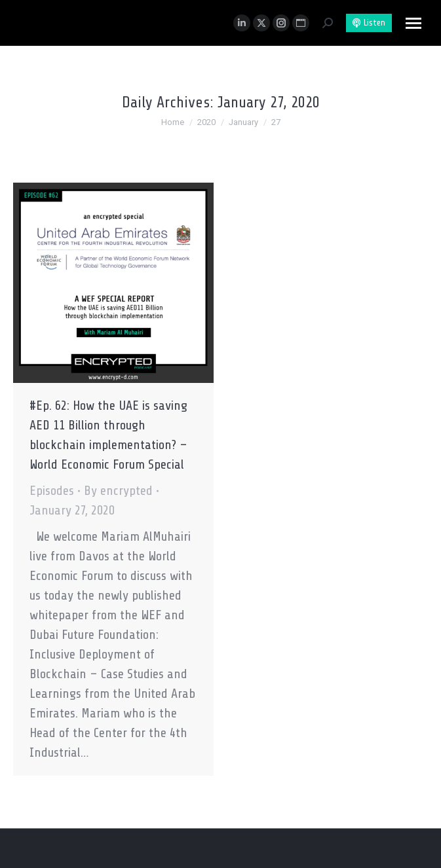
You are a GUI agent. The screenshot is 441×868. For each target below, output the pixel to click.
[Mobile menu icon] (413, 23)
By (118, 491)
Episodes (52, 491)
